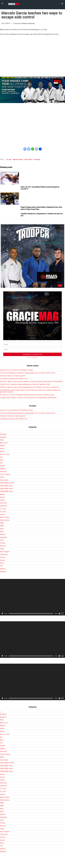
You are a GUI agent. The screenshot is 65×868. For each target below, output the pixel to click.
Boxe (2, 460)
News (2, 529)
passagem (4, 537)
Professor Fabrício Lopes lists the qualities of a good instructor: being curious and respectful (31, 381)
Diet (1, 463)
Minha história (5, 517)
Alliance (3, 446)
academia (3, 437)
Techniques (4, 554)
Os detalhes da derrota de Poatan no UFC (14, 379)
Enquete (3, 469)
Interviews (4, 503)
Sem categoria (5, 552)
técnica (2, 560)
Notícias (3, 534)
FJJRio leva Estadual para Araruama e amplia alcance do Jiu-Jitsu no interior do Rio (28, 373)
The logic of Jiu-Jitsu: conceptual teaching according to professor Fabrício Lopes (27, 395)
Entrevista (3, 471)
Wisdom (3, 569)
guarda (2, 494)
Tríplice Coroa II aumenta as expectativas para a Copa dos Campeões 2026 (25, 384)
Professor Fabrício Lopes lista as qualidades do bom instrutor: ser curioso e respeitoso (29, 387)
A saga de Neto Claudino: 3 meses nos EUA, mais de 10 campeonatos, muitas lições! (28, 398)
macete (2, 514)
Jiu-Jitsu (9, 159)
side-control (28, 159)
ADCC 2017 (4, 443)
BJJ (1, 457)
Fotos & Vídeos (5, 474)
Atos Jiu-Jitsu (5, 454)
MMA (2, 523)
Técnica (3, 557)
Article (2, 449)
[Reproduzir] (2, 614)
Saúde (2, 549)
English (2, 466)
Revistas (3, 546)
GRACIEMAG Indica (6, 486)
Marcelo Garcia (18, 159)
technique (37, 159)
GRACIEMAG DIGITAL (7, 483)
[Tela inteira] (63, 614)
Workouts (3, 572)
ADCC (2, 440)
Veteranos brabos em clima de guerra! (13, 376)
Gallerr (2, 477)
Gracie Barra (4, 480)
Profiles (3, 543)
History (2, 497)
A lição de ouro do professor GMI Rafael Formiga (16, 370)
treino (2, 563)
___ (1, 431)
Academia (3, 434)
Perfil (2, 540)
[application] (32, 597)
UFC (1, 566)
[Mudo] (59, 614)
